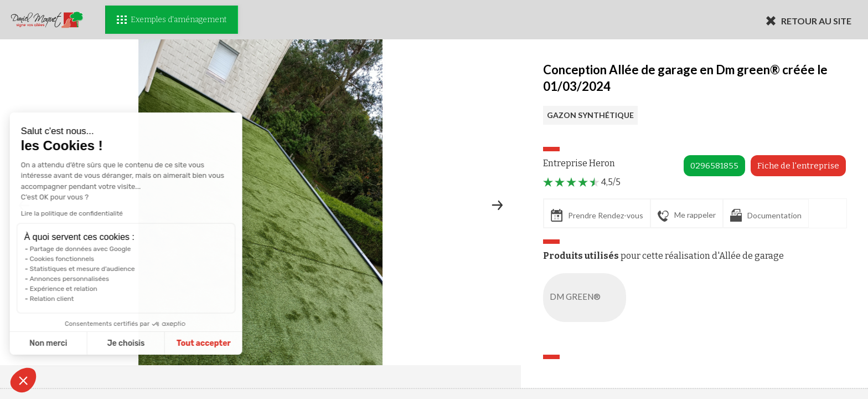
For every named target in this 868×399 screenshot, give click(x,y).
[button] (23, 380)
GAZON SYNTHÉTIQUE (590, 115)
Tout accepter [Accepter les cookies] (148, 343)
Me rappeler (687, 216)
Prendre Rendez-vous (597, 215)
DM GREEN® (587, 298)
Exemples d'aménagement (172, 20)
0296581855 (714, 166)
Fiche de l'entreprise (798, 166)
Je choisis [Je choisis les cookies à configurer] (71, 343)
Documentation (766, 215)
